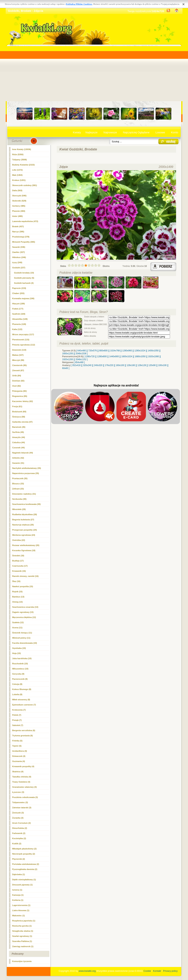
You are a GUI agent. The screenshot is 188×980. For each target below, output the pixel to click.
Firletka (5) (17, 741)
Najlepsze (91, 132)
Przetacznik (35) (20, 478)
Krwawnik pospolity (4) (23, 766)
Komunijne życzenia (22, 961)
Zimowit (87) (18, 370)
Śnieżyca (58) (19, 417)
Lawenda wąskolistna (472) (25, 221)
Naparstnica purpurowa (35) (26, 473)
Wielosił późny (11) (21, 638)
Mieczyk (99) (18, 360)
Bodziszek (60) (19, 412)
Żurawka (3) (18, 818)
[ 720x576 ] (92, 351)
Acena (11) (17, 628)
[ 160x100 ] (120, 365)
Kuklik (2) (17, 844)
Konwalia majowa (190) (23, 298)
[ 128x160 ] (131, 365)
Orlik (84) (17, 376)
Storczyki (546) (19, 196)
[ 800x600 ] (103, 351)
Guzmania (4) (19, 761)
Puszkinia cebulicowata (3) (25, 797)
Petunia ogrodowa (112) (24, 345)
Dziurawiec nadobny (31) (24, 494)
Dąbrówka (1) (19, 874)
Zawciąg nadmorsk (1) (23, 946)
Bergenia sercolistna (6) (24, 730)
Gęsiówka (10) (19, 648)
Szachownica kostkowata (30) (27, 504)
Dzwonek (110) (19, 350)
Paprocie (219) (19, 288)
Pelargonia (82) (20, 391)
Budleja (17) (18, 561)
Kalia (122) (17, 329)
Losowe (160, 132)
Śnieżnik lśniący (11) (22, 633)
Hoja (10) (17, 653)
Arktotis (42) (18, 458)
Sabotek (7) (18, 725)
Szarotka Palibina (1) (22, 941)
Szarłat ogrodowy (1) (22, 936)
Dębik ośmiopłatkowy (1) (24, 880)
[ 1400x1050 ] (153, 351)
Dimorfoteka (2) (20, 828)
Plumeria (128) (19, 324)
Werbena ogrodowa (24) (24, 535)
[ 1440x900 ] (114, 356)
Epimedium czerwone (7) (24, 705)
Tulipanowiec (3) (20, 802)
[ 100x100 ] (162, 365)
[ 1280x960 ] (127, 351)
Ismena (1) (17, 890)
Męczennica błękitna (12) (24, 617)
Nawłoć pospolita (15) (23, 586)
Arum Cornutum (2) (22, 823)
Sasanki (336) (19, 247)
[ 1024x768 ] (115, 351)
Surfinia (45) (18, 432)
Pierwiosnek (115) (21, 340)
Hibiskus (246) (19, 257)
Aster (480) (18, 216)
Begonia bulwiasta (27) (23, 520)
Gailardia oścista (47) (22, 422)
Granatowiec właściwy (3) (25, 787)
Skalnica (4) (18, 772)
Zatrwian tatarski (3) (22, 808)
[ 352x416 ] (76, 365)
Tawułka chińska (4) (22, 777)
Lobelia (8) (17, 694)
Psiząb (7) (17, 720)
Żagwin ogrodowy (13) (23, 612)
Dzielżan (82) (18, 381)
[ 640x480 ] (82, 351)
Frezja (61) (17, 406)
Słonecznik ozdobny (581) (25, 185)
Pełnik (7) (17, 715)
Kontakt (157, 971)
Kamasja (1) (18, 895)
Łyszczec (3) (18, 792)
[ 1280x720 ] (90, 356)
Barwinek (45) (19, 427)
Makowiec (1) (19, 916)
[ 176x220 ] (109, 365)
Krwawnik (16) (19, 571)
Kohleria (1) (18, 900)
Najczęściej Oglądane (136, 132)
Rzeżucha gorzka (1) (22, 926)
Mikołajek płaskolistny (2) (25, 849)
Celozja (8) (17, 684)
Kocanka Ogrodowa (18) (24, 550)
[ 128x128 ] (142, 365)
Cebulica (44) (19, 442)
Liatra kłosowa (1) (21, 910)
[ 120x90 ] (152, 365)
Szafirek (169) (19, 314)
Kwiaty (77, 132)
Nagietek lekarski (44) (23, 453)
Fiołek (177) (18, 309)
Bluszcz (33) (18, 484)
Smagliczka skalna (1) (23, 931)
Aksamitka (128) (20, 319)
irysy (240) (17, 262)
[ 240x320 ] (98, 365)
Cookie (147, 971)
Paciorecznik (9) (20, 679)
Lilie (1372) (18, 170)
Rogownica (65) (20, 396)
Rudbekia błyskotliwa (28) (25, 514)
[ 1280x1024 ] (140, 351)
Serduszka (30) (19, 499)
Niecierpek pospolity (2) (24, 854)
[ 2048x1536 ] (81, 354)
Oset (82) (17, 386)
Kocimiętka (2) (19, 838)
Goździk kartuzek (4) (24, 283)
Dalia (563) (17, 190)
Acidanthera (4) (20, 751)
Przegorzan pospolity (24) (25, 530)
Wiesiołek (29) (19, 509)
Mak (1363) (17, 175)
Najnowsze (110, 132)
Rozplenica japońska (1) (24, 921)
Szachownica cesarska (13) (25, 607)
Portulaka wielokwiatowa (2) (26, 864)
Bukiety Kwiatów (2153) (23, 165)
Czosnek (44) (19, 448)
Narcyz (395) (18, 232)
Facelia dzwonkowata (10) (25, 643)
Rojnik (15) (17, 592)
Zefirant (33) (18, 489)
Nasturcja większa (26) (23, 525)
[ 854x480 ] (79, 362)
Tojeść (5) (17, 746)
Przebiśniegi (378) (21, 237)
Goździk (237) (19, 268)
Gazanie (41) (18, 463)
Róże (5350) (18, 154)
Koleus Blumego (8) (22, 689)
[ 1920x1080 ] (154, 356)
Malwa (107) (18, 355)
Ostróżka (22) (19, 540)
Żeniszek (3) (18, 813)
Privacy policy (170, 971)
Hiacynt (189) (19, 304)
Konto (175, 132)
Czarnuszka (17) (20, 566)
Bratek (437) (18, 226)
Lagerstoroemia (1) (21, 905)
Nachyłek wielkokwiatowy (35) (27, 468)
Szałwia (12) (18, 622)
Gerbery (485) (19, 206)
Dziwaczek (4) (19, 756)
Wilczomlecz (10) (20, 669)
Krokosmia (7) (19, 710)
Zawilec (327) (19, 252)
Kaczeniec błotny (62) (23, 401)
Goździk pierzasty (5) (24, 278)
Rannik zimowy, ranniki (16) (25, 576)
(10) (24, 273)
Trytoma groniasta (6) (23, 736)
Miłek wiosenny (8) (21, 700)
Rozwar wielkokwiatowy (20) (26, 545)
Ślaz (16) (16, 581)
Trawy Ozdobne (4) (21, 782)
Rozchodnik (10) (20, 664)
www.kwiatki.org (87, 971)
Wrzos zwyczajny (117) (23, 334)
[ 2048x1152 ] (81, 359)
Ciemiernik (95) (20, 365)
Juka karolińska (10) (22, 658)
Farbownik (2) (19, 833)
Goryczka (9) (18, 674)
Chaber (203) (18, 293)
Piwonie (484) (19, 211)
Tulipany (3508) (20, 160)
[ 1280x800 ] (102, 356)
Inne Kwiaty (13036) (22, 149)
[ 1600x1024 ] (127, 356)
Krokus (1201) (19, 180)
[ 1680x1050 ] (140, 356)
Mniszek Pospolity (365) (24, 242)
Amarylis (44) (19, 437)
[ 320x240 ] (87, 365)
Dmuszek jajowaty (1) (22, 885)
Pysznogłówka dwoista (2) (25, 869)
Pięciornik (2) (19, 859)
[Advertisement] (94, 74)
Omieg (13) (18, 602)
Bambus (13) (18, 597)
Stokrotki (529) (19, 201)
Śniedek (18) (18, 556)
